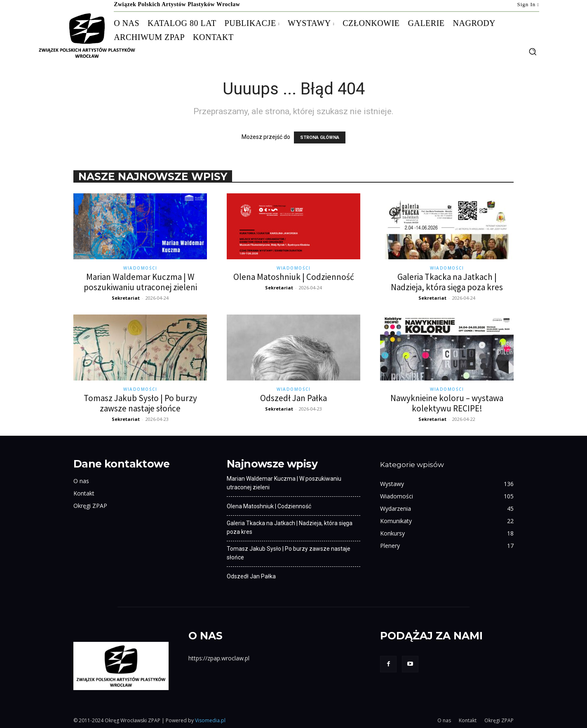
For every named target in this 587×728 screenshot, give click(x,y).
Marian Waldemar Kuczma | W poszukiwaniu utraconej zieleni (140, 282)
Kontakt (84, 493)
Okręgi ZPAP (90, 506)
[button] (533, 52)
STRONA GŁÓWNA (320, 137)
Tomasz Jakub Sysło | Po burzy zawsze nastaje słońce (140, 403)
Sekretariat (126, 298)
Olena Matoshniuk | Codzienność (294, 277)
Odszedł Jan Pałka (293, 398)
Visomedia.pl (210, 720)
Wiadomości (140, 268)
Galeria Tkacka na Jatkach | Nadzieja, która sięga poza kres (447, 282)
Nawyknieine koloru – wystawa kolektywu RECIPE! (447, 403)
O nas (81, 481)
